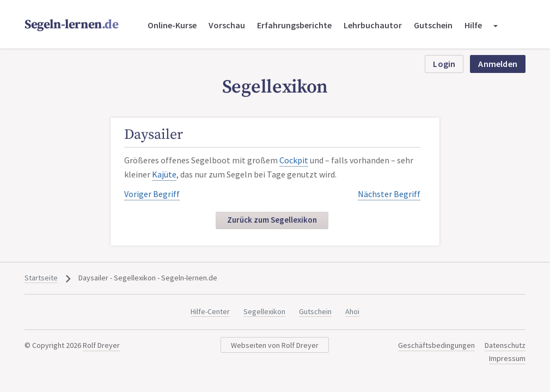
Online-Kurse (172, 25)
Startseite (41, 278)
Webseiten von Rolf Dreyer (275, 345)
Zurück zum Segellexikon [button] (272, 220)
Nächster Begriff (389, 194)
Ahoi (352, 311)
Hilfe (473, 25)
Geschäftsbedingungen (436, 345)
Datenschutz (505, 345)
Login (444, 64)
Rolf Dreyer (101, 345)
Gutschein (433, 25)
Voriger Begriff (152, 194)
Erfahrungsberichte (294, 25)
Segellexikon (264, 311)
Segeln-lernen (72, 25)
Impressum (507, 358)
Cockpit (294, 160)
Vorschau (227, 25)
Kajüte (164, 174)
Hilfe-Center (210, 311)
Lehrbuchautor (373, 25)
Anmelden (498, 64)
